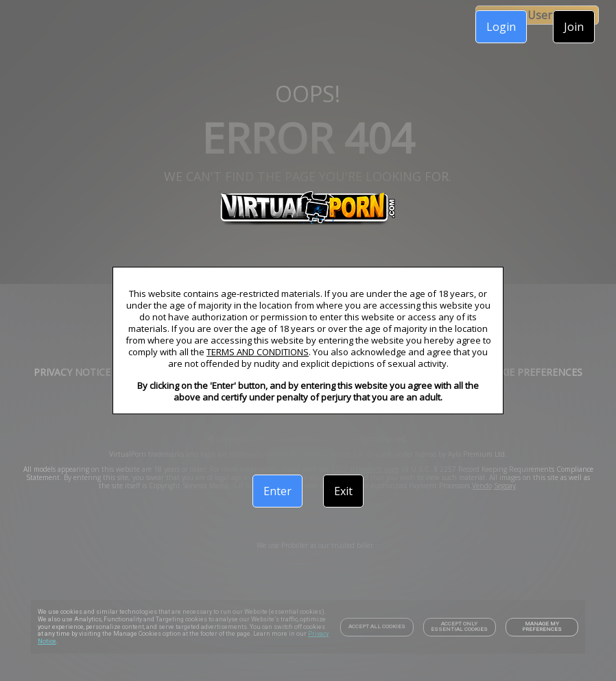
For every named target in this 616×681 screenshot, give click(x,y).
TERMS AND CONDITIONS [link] (258, 352)
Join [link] (574, 27)
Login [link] (501, 27)
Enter (277, 491)
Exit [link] (343, 491)
